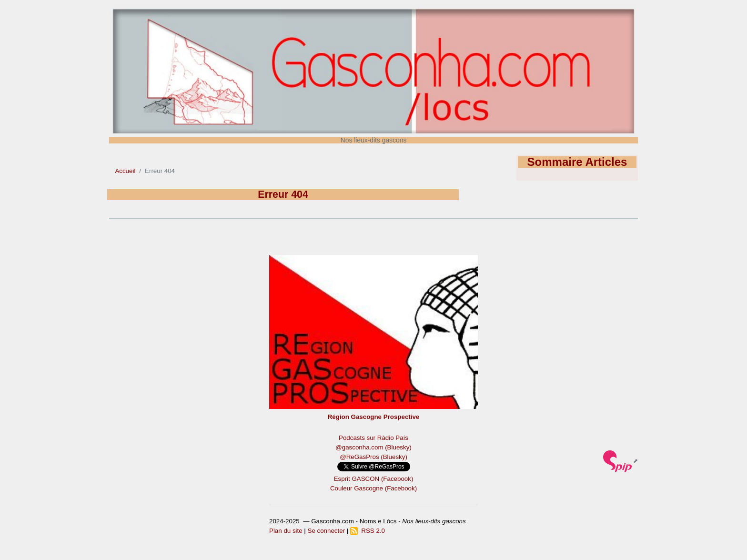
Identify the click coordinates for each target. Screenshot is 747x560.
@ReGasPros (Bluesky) (373, 457)
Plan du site (286, 531)
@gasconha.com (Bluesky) (373, 447)
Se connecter (327, 531)
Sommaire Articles (577, 162)
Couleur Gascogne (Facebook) (373, 488)
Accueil (125, 171)
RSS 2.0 (368, 531)
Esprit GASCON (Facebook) (374, 479)
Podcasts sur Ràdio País (373, 438)
